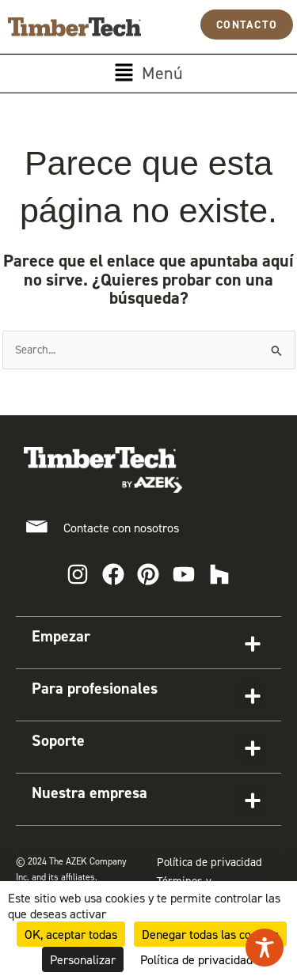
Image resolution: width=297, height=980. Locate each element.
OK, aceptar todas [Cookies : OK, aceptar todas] (71, 934)
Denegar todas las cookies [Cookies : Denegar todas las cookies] (210, 934)
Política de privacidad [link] (196, 959)
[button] (148, 74)
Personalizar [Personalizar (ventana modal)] (83, 959)
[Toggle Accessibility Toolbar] (265, 948)
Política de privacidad (209, 862)
